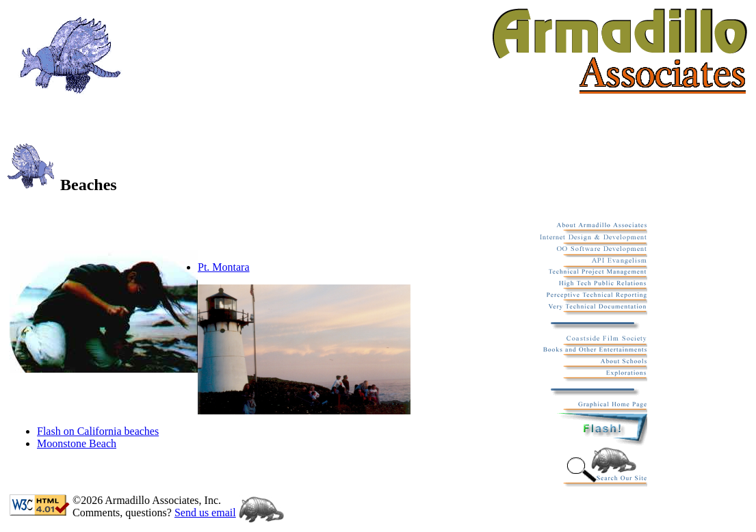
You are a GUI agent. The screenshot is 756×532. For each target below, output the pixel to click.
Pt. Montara (224, 267)
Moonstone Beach (77, 443)
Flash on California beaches (98, 431)
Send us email (205, 513)
